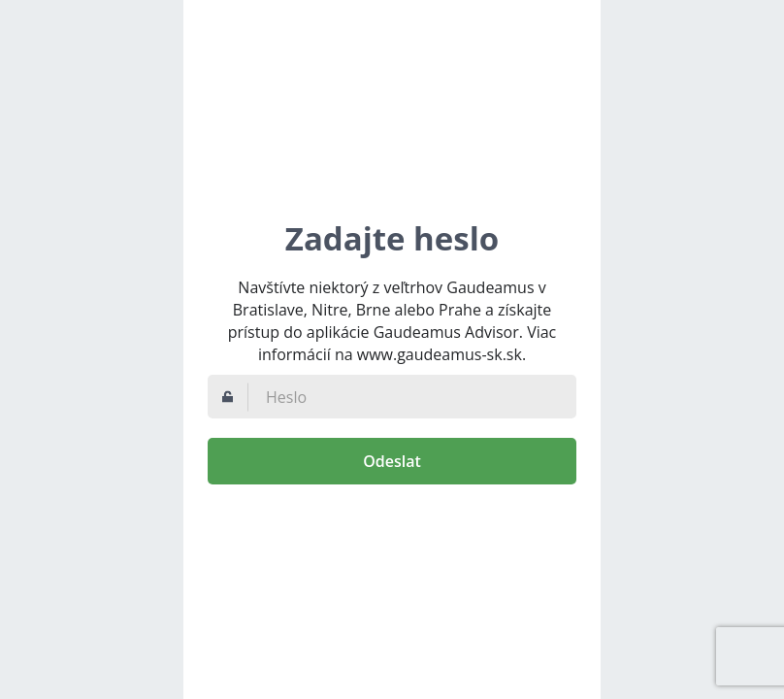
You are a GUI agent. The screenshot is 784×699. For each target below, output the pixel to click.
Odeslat (392, 461)
